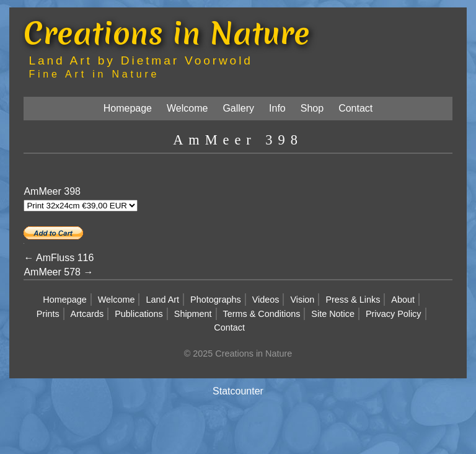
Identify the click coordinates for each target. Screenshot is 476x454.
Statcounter (238, 391)
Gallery (238, 108)
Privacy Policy (394, 314)
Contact (355, 108)
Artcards (87, 314)
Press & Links (353, 300)
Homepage (128, 108)
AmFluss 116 (65, 258)
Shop (312, 108)
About (403, 300)
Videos (266, 300)
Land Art (162, 300)
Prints (48, 314)
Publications (139, 314)
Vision (302, 300)
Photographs (216, 300)
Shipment (193, 314)
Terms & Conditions (262, 314)
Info (277, 108)
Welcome (187, 108)
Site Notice (333, 314)
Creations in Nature (167, 33)
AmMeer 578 (52, 272)
